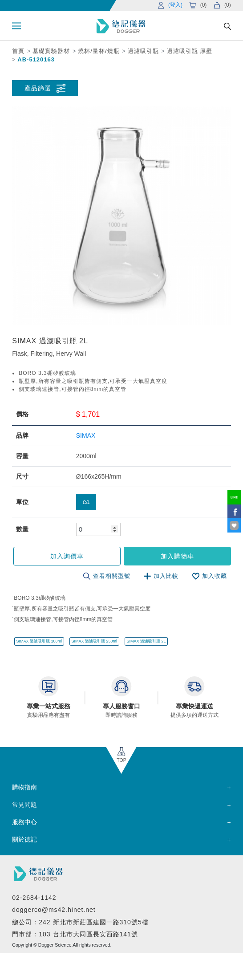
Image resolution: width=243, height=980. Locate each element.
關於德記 (24, 839)
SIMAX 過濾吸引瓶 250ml (94, 641)
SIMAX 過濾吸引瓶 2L (146, 641)
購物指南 (24, 787)
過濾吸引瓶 (143, 51)
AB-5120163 (36, 59)
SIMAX (86, 435)
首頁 (18, 51)
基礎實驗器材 (51, 51)
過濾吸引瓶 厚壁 (190, 51)
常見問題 (24, 805)
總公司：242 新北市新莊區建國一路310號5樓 (80, 922)
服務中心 (24, 822)
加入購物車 (177, 556)
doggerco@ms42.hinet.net (54, 910)
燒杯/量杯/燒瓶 (99, 51)
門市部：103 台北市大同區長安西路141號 (75, 934)
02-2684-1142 (34, 898)
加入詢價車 (67, 556)
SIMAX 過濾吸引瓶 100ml (39, 641)
